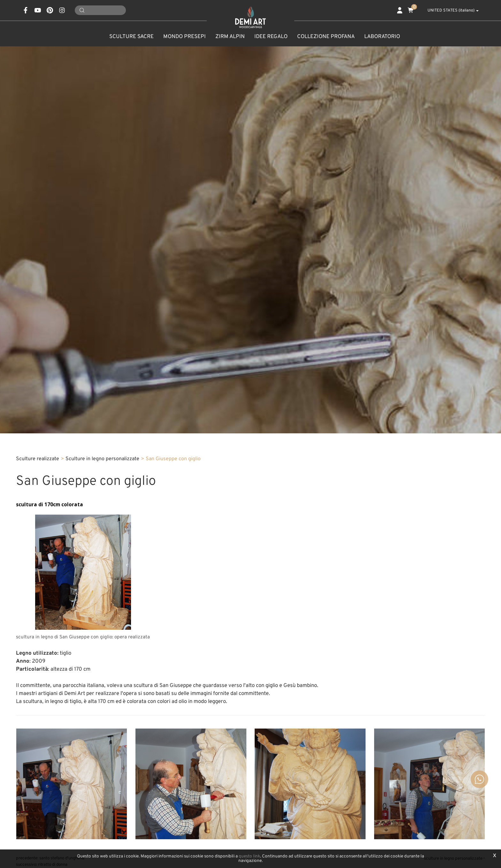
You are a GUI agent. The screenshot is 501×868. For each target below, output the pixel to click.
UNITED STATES (450, 11)
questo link (249, 856)
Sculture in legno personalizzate (102, 459)
